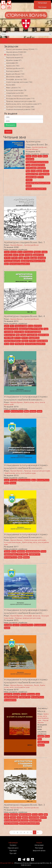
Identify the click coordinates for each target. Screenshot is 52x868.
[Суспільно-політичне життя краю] (5, 107)
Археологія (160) (13, 66)
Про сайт (13, 853)
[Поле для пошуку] (26, 34)
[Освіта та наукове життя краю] (5, 82)
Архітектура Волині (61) (15, 68)
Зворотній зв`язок (39, 850)
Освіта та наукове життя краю (35, 540)
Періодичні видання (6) (15, 57)
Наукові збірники (32, 149)
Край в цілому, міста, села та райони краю (20, 473)
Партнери (13, 850)
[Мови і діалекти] (5, 88)
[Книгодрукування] (5, 71)
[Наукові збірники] (5, 55)
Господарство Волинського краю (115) (20, 98)
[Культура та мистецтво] (5, 90)
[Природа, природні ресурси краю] (5, 101)
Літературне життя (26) (15, 93)
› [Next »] (41, 832)
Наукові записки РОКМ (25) (16, 52)
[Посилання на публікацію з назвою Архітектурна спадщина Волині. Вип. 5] (14, 166)
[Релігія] (5, 85)
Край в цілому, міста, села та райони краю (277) (24, 104)
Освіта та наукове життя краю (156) (19, 82)
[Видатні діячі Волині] (5, 74)
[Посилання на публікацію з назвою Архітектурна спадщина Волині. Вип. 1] (20, 218)
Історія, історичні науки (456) (17, 96)
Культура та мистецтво (12, 542)
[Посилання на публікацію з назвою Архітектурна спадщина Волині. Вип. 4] (20, 292)
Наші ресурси (13, 848)
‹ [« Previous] (11, 832)
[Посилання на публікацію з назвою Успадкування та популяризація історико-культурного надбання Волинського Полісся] (20, 372)
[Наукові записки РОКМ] (5, 52)
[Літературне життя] (5, 93)
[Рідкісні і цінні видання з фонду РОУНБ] (5, 49)
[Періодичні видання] (5, 57)
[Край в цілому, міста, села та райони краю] (5, 104)
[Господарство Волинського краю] (5, 98)
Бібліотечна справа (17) (15, 77)
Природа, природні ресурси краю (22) (21, 101)
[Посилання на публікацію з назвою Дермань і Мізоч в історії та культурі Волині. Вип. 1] (20, 731)
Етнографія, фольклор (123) (16, 79)
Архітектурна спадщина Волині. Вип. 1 (24, 242)
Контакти (13, 845)
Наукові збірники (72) (14, 55)
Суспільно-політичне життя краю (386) (20, 107)
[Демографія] (5, 63)
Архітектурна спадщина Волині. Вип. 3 (24, 805)
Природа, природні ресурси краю (37, 471)
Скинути (8, 132)
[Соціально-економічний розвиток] (5, 109)
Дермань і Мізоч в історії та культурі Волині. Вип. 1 (44, 710)
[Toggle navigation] (5, 41)
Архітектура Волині (39, 147)
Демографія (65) (12, 63)
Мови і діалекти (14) (13, 88)
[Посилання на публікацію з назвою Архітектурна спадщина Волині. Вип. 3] (20, 780)
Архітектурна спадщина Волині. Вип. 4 (24, 316)
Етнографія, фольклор (32, 616)
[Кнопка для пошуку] (50, 34)
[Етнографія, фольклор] (5, 79)
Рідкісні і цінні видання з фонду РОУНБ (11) (22, 49)
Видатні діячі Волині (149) (15, 74)
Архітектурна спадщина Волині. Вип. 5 (38, 143)
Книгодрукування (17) (14, 71)
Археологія (28, 685)
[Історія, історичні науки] (5, 96)
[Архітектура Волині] (5, 68)
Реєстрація (42, 7)
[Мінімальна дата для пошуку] (24, 117)
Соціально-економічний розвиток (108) (20, 109)
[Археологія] (5, 66)
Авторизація (42, 3)
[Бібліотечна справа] (5, 77)
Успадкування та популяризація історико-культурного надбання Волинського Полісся (26, 398)
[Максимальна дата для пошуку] (24, 121)
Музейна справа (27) (14, 60)
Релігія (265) (11, 85)
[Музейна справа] (5, 60)
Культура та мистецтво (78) (16, 90)
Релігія (36, 685)
